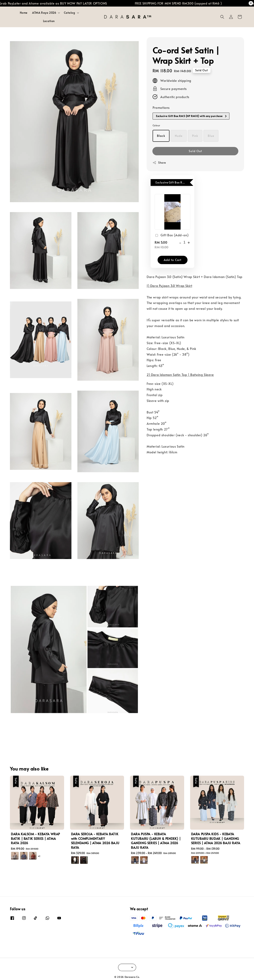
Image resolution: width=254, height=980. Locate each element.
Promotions (161, 107)
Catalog (69, 13)
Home (24, 13)
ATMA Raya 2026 (44, 13)
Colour (156, 125)
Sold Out (195, 151)
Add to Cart (173, 260)
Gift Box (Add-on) (172, 235)
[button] (222, 17)
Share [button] (159, 163)
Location (49, 21)
